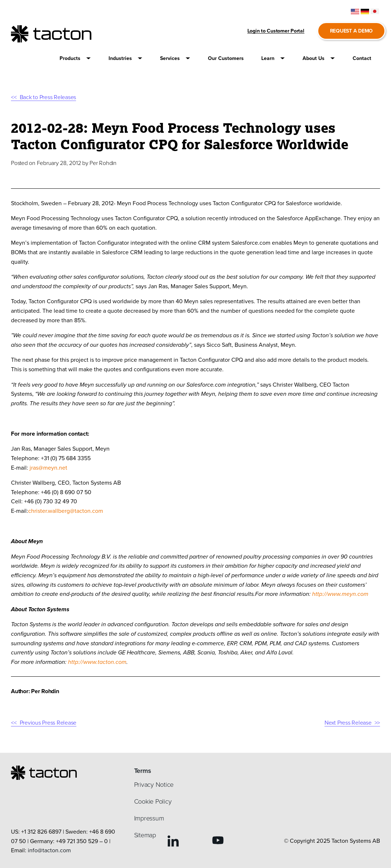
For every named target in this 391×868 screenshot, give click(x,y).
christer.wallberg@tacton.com (66, 511)
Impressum (149, 818)
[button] (75, 58)
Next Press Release (348, 723)
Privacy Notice (154, 785)
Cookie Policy (153, 801)
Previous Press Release (48, 723)
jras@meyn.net (48, 468)
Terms (143, 771)
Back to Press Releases (48, 97)
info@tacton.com (49, 850)
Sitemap (145, 835)
